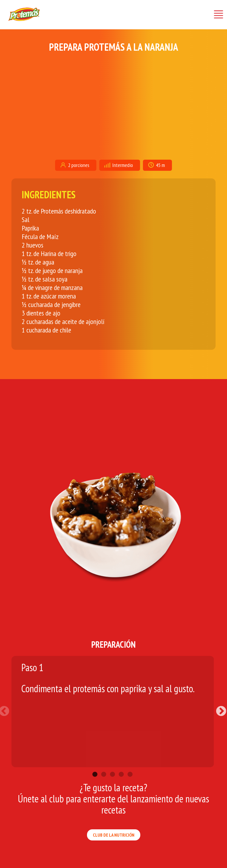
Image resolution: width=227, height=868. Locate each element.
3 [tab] (112, 766)
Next (218, 709)
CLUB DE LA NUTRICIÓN (114, 835)
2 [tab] (104, 766)
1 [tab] (95, 766)
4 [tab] (121, 766)
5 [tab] (130, 766)
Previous (7, 709)
